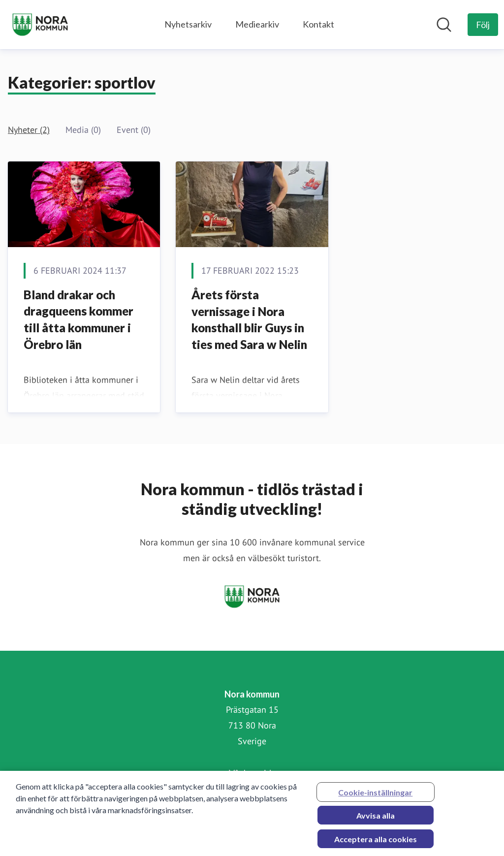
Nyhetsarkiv (188, 24)
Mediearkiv (257, 24)
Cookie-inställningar (375, 796)
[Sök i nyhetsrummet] (444, 25)
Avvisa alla (376, 819)
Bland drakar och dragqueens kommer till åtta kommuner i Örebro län (79, 319)
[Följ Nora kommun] (483, 25)
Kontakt (318, 24)
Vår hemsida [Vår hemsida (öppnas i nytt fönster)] (252, 773)
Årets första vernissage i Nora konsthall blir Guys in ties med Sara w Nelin (249, 319)
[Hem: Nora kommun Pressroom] (40, 25)
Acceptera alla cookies (376, 843)
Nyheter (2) (29, 130)
